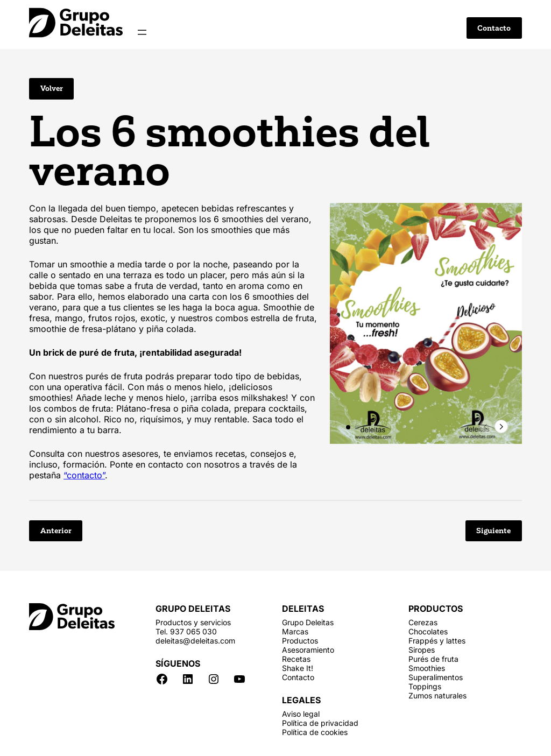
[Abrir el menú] (142, 32)
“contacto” (84, 475)
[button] (348, 427)
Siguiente (493, 531)
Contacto (494, 28)
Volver (52, 89)
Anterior (56, 531)
